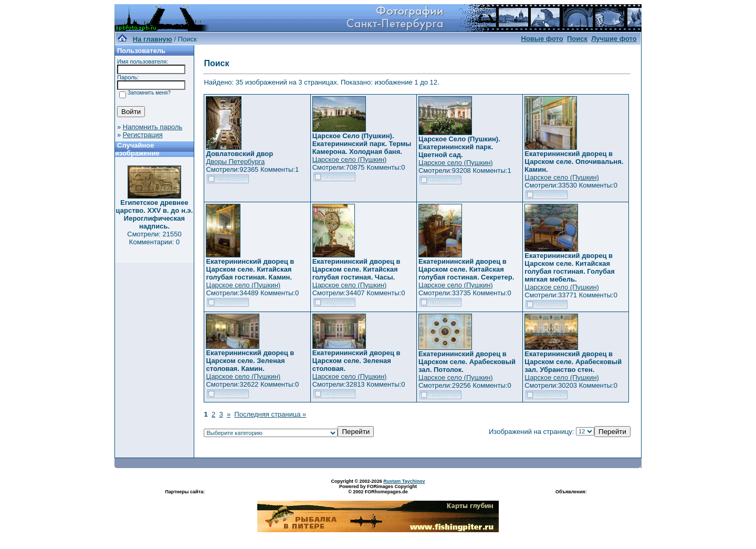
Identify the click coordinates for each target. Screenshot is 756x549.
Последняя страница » (270, 414)
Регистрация (143, 135)
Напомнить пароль (153, 127)
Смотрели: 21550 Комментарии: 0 (154, 238)
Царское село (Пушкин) (350, 159)
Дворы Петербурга (235, 162)
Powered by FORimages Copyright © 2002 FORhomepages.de (378, 489)
